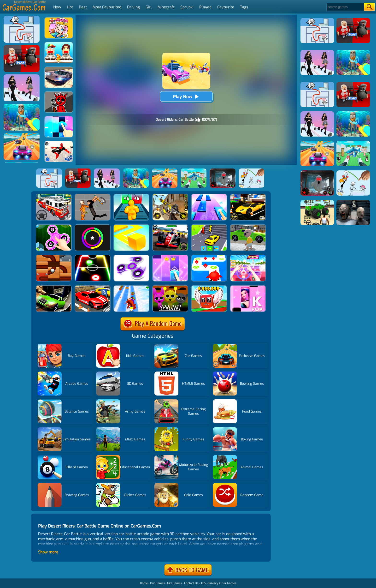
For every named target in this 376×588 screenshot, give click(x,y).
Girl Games (174, 583)
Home (144, 583)
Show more (48, 552)
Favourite (226, 7)
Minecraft (166, 7)
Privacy (213, 583)
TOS (203, 583)
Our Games (157, 583)
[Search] (345, 7)
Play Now (186, 97)
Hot (70, 7)
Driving (133, 7)
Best (83, 7)
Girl (149, 7)
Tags (244, 7)
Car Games (229, 583)
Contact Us (191, 583)
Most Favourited (107, 7)
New (57, 7)
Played (205, 7)
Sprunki (187, 7)
